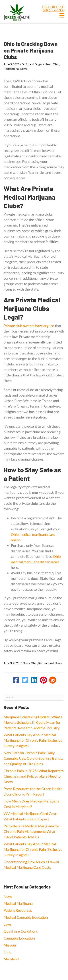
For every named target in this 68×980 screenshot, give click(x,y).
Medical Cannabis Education (26, 917)
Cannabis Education (19, 938)
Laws (8, 924)
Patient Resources (18, 910)
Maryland (11, 959)
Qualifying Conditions (21, 931)
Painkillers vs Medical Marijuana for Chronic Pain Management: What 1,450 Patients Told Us (31, 831)
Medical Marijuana (18, 903)
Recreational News (15, 69)
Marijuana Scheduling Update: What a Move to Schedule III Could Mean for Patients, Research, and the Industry (33, 722)
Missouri (11, 945)
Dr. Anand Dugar (32, 64)
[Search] (34, 697)
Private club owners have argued (29, 326)
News (48, 64)
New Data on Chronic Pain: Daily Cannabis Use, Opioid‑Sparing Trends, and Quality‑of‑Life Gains (33, 758)
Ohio (56, 64)
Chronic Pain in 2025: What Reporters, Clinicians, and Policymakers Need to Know (34, 776)
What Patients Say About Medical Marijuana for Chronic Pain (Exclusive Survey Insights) (33, 740)
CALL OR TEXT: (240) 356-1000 (53, 8)
